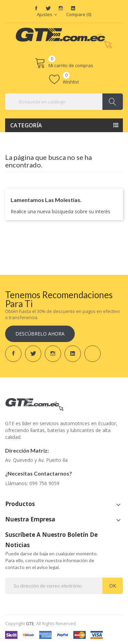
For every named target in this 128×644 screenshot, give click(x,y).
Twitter (48, 8)
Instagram (61, 8)
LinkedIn (73, 8)
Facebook (36, 8)
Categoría (26, 125)
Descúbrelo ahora (40, 334)
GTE (30, 623)
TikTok (85, 8)
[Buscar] (64, 102)
